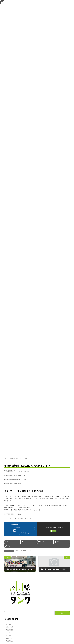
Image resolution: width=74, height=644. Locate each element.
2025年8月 (10, 633)
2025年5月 (10, 638)
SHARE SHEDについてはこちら (14, 514)
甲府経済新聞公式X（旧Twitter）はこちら (17, 471)
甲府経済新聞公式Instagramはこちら (15, 480)
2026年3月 (10, 624)
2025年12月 (10, 627)
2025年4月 (10, 641)
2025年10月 (10, 630)
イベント (30, 551)
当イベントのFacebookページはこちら (16, 458)
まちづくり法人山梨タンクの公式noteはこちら (18, 518)
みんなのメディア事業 (20, 551)
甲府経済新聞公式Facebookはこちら (15, 475)
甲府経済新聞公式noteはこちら (14, 484)
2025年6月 (10, 635)
